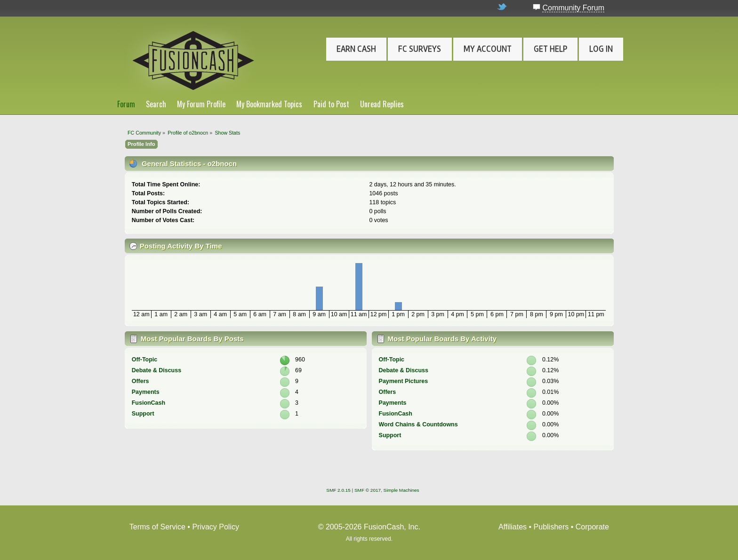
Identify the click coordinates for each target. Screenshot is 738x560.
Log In (601, 49)
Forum (126, 104)
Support (143, 414)
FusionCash (148, 403)
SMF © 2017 (368, 490)
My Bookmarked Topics (269, 104)
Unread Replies (382, 104)
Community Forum (573, 8)
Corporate (592, 527)
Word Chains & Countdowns (418, 424)
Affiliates (513, 527)
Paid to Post (331, 104)
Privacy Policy (216, 527)
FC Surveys (420, 49)
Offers (140, 381)
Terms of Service (157, 527)
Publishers (551, 527)
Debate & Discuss (156, 370)
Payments (146, 392)
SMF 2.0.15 (338, 490)
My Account (488, 49)
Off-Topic (144, 360)
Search (156, 104)
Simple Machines (401, 490)
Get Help (550, 49)
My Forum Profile (201, 104)
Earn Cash (356, 49)
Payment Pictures (404, 381)
